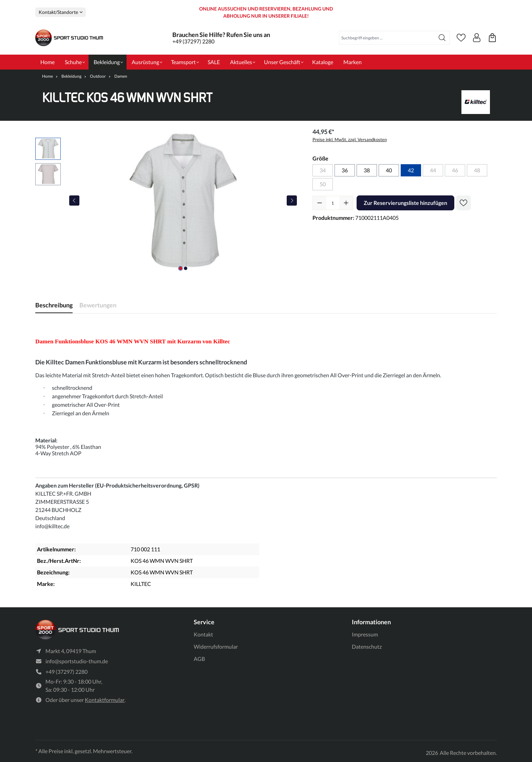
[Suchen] (442, 38)
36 (345, 170)
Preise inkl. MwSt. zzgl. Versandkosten (350, 139)
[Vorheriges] (74, 201)
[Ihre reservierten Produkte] (492, 38)
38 (367, 170)
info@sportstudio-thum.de (77, 661)
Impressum (365, 634)
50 (323, 184)
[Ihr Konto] (477, 38)
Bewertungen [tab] (98, 305)
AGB (199, 658)
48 (477, 170)
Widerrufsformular (216, 645)
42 (411, 170)
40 (389, 170)
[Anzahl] (333, 203)
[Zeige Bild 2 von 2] (186, 268)
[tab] (54, 305)
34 (323, 170)
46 (455, 170)
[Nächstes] (292, 201)
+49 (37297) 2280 (193, 41)
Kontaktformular (105, 700)
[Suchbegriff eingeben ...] (387, 38)
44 (433, 170)
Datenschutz (367, 645)
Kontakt (203, 634)
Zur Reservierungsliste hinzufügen (405, 203)
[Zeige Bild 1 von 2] (180, 268)
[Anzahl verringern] (320, 203)
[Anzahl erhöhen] (346, 203)
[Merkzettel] (461, 38)
